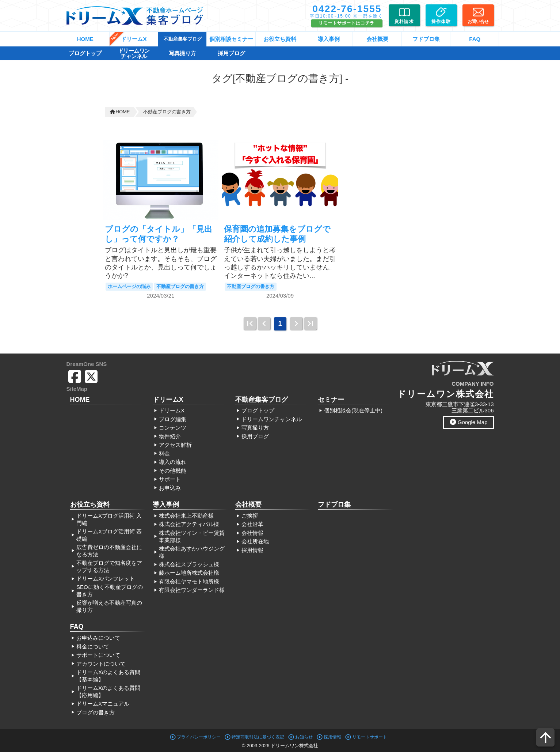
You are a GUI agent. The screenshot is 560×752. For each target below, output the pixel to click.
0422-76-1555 (347, 9)
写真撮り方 (182, 53)
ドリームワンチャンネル (134, 53)
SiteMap (77, 389)
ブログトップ (85, 53)
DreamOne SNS (87, 364)
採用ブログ (231, 53)
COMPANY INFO (473, 384)
